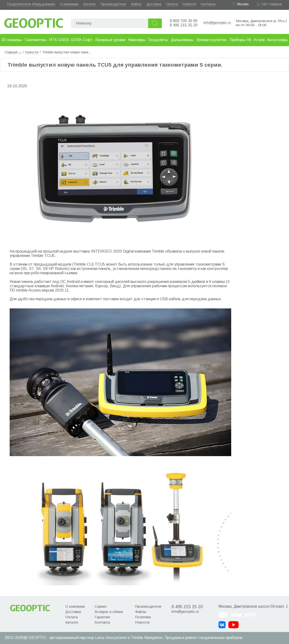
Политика (143, 617)
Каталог (90, 4)
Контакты (208, 4)
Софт (88, 40)
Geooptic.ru (34, 22)
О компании (69, 4)
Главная (13, 52)
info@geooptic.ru (217, 22)
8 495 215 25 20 (184, 25)
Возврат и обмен (109, 612)
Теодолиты (158, 40)
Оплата (172, 4)
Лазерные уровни (110, 40)
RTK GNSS (59, 40)
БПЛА (76, 40)
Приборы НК (240, 40)
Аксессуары (277, 40)
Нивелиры (137, 40)
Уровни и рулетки (211, 40)
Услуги (259, 40)
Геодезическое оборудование (31, 4)
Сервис (101, 606)
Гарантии (102, 617)
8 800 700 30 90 (184, 21)
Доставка (154, 4)
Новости (189, 4)
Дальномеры (182, 40)
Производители (113, 4)
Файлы (136, 4)
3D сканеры (12, 40)
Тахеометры (35, 40)
